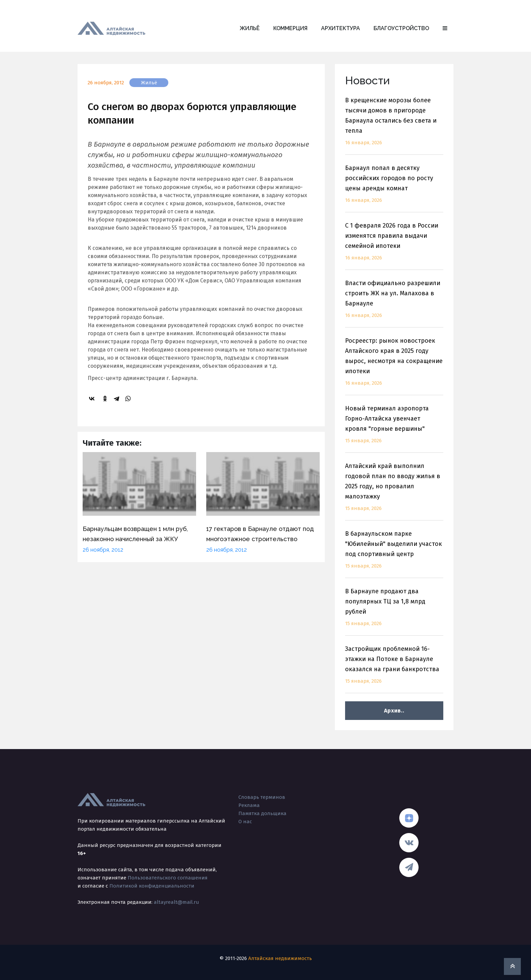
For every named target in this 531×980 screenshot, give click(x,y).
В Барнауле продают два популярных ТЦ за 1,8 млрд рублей (394, 611)
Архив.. (394, 711)
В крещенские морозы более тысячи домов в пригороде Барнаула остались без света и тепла (394, 125)
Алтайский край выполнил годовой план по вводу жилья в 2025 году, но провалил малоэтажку (394, 491)
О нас (245, 822)
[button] (445, 28)
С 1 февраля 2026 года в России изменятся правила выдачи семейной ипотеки (394, 246)
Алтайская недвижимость (280, 958)
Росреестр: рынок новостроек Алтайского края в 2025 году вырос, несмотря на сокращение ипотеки (394, 366)
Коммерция (290, 28)
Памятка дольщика (262, 813)
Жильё (250, 28)
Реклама (249, 805)
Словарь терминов (262, 797)
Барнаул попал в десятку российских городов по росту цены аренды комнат (394, 188)
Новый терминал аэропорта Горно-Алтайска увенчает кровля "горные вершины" (394, 429)
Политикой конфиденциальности (152, 886)
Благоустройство (401, 28)
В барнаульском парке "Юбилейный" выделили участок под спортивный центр (394, 554)
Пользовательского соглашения (168, 878)
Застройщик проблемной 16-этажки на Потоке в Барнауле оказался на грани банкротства (394, 669)
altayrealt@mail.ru (176, 902)
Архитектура (341, 28)
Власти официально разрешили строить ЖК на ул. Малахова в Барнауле (394, 303)
